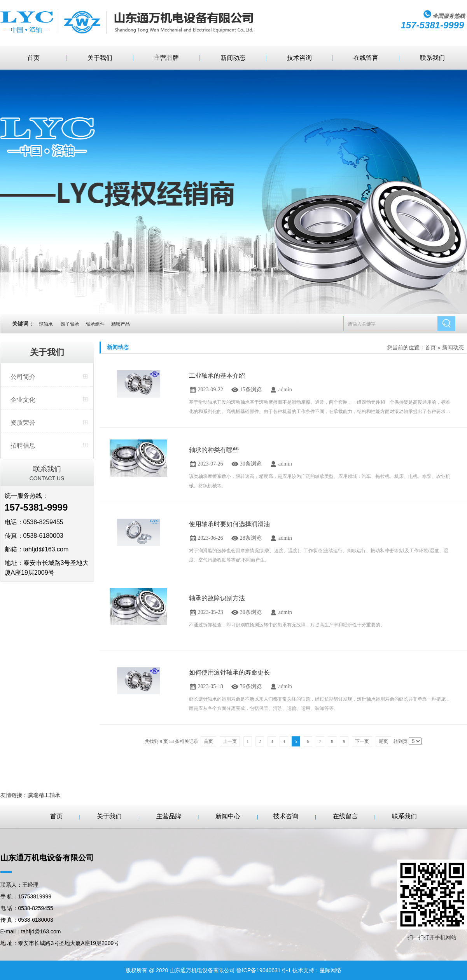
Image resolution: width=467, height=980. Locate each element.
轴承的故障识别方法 (217, 598)
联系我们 (432, 58)
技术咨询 (299, 58)
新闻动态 (233, 58)
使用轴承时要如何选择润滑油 (229, 524)
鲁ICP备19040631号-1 (264, 970)
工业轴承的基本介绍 (217, 376)
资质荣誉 (23, 423)
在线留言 (366, 58)
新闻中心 (228, 816)
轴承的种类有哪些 (214, 450)
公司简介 (23, 377)
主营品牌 (166, 58)
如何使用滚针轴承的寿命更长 (229, 672)
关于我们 (100, 58)
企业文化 (23, 400)
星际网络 (331, 970)
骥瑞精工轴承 (44, 795)
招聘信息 (23, 446)
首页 (33, 58)
